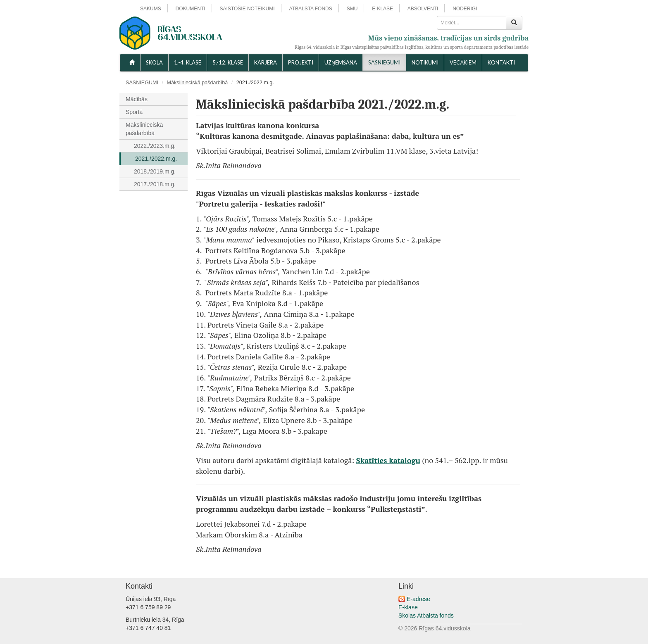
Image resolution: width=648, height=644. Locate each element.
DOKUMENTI (191, 9)
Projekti (301, 62)
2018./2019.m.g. (155, 171)
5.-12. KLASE (228, 62)
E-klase (408, 607)
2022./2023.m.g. (155, 146)
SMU (352, 9)
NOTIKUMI (425, 62)
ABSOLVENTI (423, 9)
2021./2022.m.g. (156, 159)
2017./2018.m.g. (155, 184)
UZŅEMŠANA (341, 62)
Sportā (134, 112)
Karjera (266, 62)
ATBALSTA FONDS (311, 9)
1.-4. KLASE (188, 62)
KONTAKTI (501, 62)
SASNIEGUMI (384, 62)
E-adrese (418, 599)
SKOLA (154, 62)
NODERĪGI (465, 9)
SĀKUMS (151, 9)
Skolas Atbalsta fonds (426, 615)
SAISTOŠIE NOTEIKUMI (247, 9)
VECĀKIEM (463, 62)
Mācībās (137, 99)
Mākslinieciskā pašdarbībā (198, 83)
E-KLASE (382, 9)
